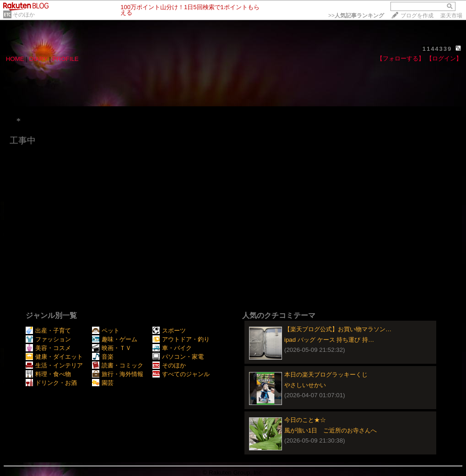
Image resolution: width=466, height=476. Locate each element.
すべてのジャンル (181, 374)
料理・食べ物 (48, 374)
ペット (106, 331)
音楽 (103, 357)
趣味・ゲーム (115, 339)
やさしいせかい (305, 385)
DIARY (38, 59)
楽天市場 (451, 16)
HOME (15, 59)
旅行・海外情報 (118, 374)
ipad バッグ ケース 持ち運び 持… (329, 340)
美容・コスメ (48, 348)
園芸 (103, 383)
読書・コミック (118, 365)
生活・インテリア (54, 365)
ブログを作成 (417, 16)
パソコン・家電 (178, 357)
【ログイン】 (444, 58)
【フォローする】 (401, 58)
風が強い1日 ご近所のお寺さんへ (331, 430)
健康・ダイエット (54, 357)
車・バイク (172, 348)
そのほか (24, 15)
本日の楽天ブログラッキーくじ (326, 375)
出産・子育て (48, 331)
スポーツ (169, 331)
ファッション (48, 339)
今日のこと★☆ (305, 420)
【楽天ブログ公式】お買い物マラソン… (338, 329)
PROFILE (66, 59)
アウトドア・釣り (181, 339)
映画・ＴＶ (112, 348)
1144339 (437, 49)
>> (356, 16)
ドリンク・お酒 (51, 383)
